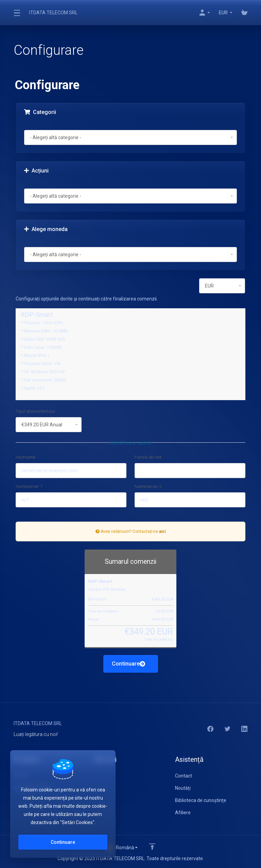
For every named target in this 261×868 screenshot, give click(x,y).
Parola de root (148, 457)
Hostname (25, 457)
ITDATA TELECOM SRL (53, 13)
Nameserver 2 (148, 486)
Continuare (128, 664)
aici (162, 531)
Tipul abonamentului (35, 411)
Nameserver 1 (29, 486)
